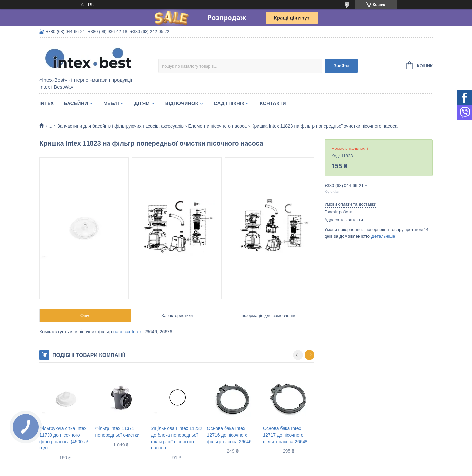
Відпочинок (182, 103)
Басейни (76, 103)
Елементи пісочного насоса (217, 126)
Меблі (111, 103)
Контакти (273, 103)
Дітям (142, 103)
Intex (47, 103)
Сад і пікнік (229, 103)
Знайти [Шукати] (341, 66)
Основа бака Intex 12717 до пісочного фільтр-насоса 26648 (285, 435)
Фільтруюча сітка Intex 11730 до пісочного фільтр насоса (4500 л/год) (64, 438)
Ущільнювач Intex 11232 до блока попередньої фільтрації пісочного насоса (177, 438)
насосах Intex (128, 332)
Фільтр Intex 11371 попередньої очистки (118, 432)
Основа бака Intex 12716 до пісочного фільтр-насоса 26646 (229, 435)
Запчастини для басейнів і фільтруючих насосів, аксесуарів (121, 126)
